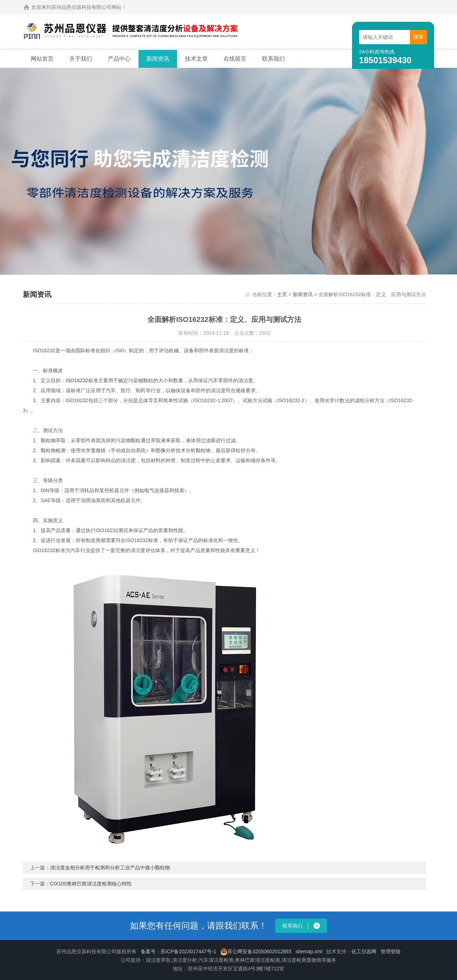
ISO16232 (77, 380)
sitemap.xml (309, 951)
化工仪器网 (364, 951)
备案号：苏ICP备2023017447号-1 (179, 951)
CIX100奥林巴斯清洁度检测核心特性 (91, 884)
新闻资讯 (158, 59)
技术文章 (196, 59)
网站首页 (42, 59)
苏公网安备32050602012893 (256, 951)
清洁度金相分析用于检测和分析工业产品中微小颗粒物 (110, 868)
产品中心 (119, 59)
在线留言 (235, 59)
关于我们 (81, 59)
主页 (282, 294)
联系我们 (273, 59)
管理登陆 (391, 951)
